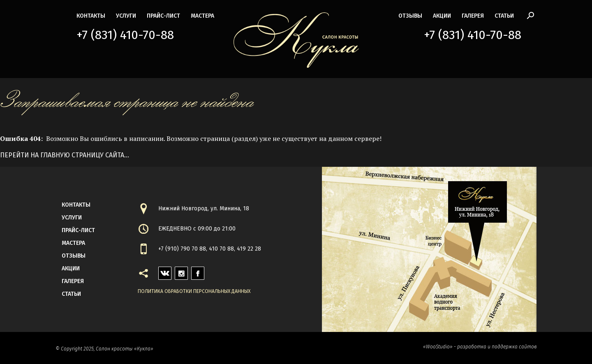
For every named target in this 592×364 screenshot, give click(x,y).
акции (442, 16)
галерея (473, 16)
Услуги (126, 16)
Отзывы (410, 16)
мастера (202, 16)
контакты (91, 16)
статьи (504, 16)
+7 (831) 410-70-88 (125, 35)
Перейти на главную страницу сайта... (65, 155)
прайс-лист (163, 16)
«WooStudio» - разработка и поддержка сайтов (480, 347)
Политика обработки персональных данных (194, 291)
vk (162, 271)
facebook (198, 271)
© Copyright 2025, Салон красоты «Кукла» (104, 349)
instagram (181, 271)
